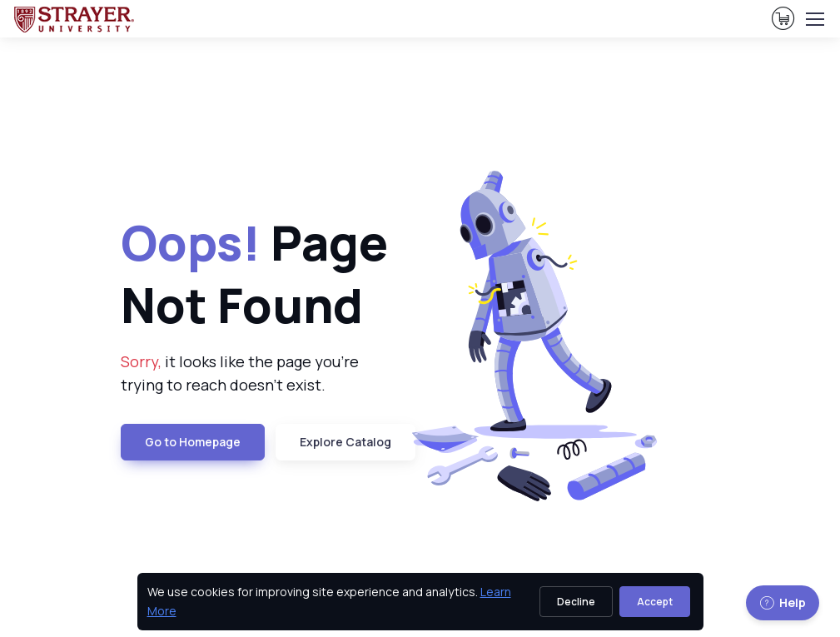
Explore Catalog (345, 442)
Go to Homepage (193, 442)
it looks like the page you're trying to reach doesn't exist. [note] (240, 373)
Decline (576, 602)
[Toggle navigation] (814, 19)
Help (783, 602)
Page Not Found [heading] (254, 274)
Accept (655, 602)
